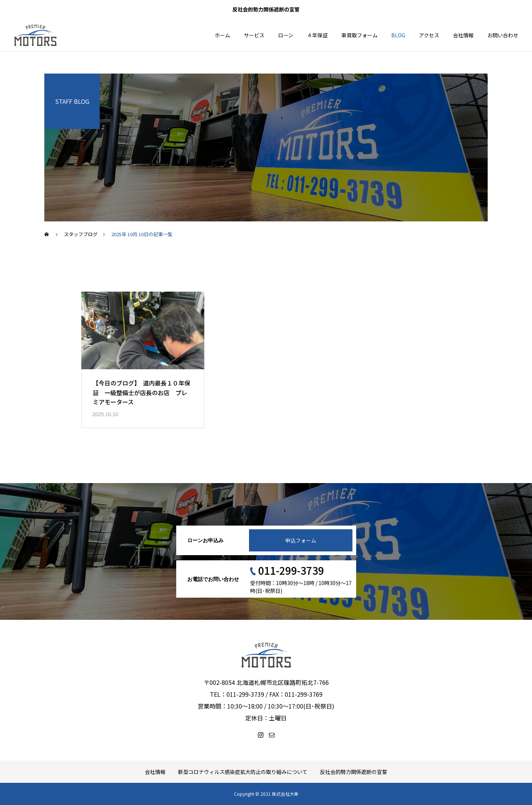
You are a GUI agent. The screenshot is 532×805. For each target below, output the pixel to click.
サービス (254, 35)
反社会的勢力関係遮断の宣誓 (354, 772)
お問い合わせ (503, 35)
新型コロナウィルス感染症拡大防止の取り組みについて (243, 772)
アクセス (429, 35)
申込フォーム (301, 540)
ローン (286, 35)
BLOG (398, 35)
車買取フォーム (359, 35)
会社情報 (463, 35)
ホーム (222, 35)
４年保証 (317, 35)
